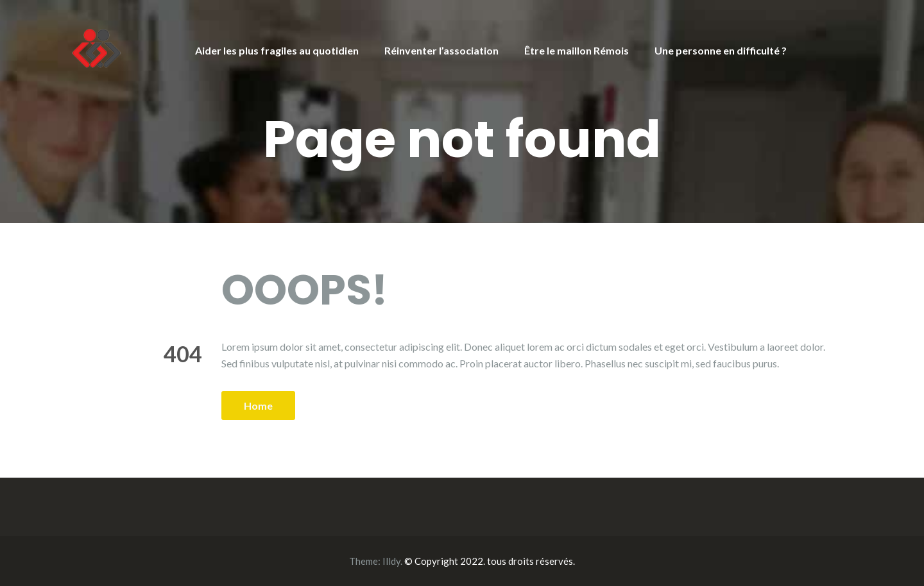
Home (258, 406)
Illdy (391, 561)
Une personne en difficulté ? (721, 50)
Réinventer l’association (441, 50)
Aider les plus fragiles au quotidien (277, 50)
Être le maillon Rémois (577, 50)
